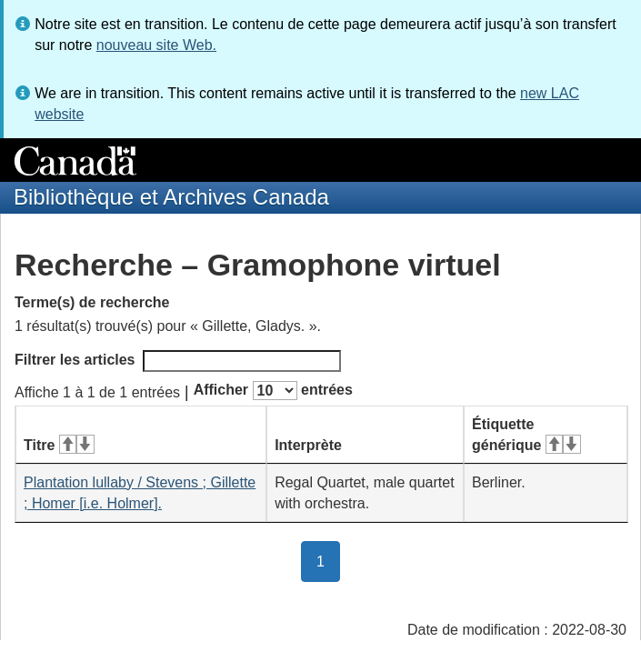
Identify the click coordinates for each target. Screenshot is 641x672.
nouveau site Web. (156, 45)
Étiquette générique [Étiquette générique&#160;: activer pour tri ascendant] (526, 435)
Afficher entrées (273, 391)
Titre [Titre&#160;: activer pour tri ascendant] (59, 445)
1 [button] (328, 560)
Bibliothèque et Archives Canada (171, 197)
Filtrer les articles (178, 361)
